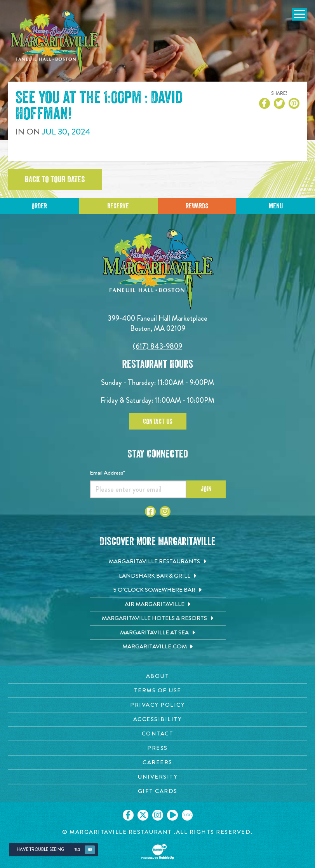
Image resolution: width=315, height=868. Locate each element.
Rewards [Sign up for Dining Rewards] (197, 206)
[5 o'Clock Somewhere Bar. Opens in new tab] (158, 590)
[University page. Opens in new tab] (157, 777)
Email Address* (107, 473)
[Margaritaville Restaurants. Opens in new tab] (158, 562)
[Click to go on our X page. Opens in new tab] (143, 815)
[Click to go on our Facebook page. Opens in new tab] (128, 815)
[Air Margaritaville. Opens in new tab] (158, 604)
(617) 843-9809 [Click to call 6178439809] (157, 346)
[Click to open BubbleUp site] (158, 852)
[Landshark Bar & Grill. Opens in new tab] (158, 576)
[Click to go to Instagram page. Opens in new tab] (165, 512)
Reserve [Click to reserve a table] (118, 206)
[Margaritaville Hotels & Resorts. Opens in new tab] (158, 618)
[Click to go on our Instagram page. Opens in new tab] (158, 815)
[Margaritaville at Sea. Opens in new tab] (158, 633)
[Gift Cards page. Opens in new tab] (157, 791)
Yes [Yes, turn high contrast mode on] (77, 850)
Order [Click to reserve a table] (39, 206)
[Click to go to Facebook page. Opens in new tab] (150, 512)
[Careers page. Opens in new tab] (157, 762)
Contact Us (158, 421)
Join (206, 489)
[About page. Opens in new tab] (157, 676)
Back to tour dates (55, 180)
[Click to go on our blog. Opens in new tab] (187, 815)
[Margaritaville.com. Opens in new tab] (158, 647)
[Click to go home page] (54, 43)
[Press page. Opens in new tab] (157, 748)
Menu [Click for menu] (276, 206)
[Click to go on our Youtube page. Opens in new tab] (172, 815)
